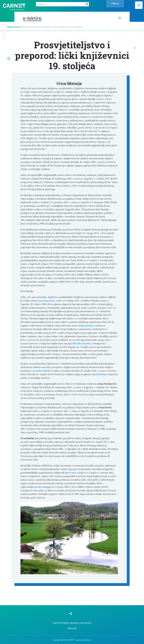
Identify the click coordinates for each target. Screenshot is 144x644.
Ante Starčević (46, 301)
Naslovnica (14, 27)
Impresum (72, 628)
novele (38, 487)
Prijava (115, 4)
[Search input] (61, 4)
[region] (105, 621)
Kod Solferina (99, 374)
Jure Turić (71, 473)
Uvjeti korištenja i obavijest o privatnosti (72, 623)
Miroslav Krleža (82, 344)
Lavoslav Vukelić (42, 371)
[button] (139, 5)
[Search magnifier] (87, 4)
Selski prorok (85, 326)
